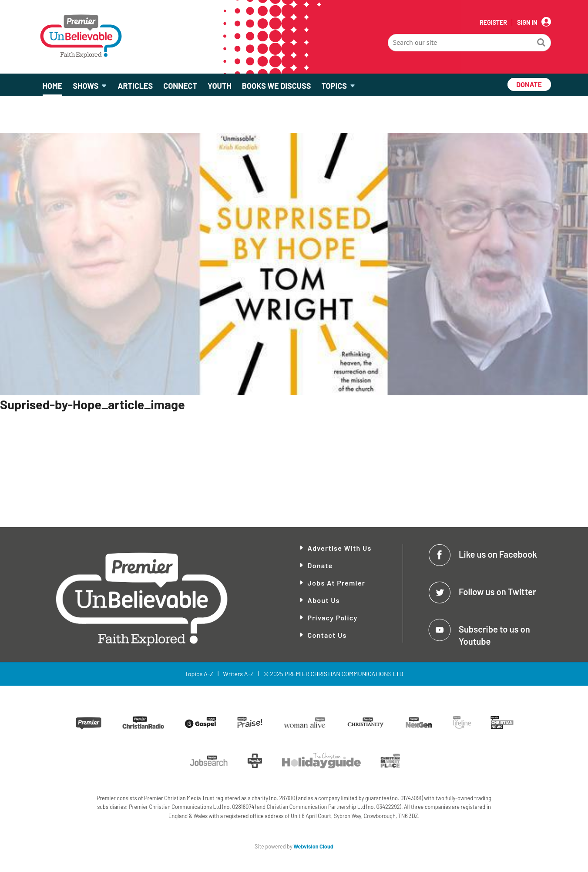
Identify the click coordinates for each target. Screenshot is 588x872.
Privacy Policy (333, 618)
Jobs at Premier (337, 583)
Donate (320, 565)
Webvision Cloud (313, 846)
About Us (324, 600)
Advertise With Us (340, 548)
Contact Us (327, 635)
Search (541, 44)
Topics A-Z (199, 674)
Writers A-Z (238, 674)
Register (493, 23)
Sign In (527, 23)
